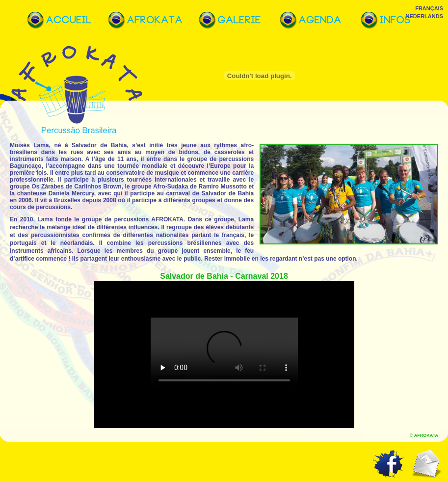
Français (429, 8)
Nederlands (424, 16)
